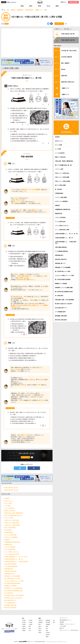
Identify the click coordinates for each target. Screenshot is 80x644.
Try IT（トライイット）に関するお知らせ (69, 630)
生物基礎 (48, 624)
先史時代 (7, 498)
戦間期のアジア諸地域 (11, 586)
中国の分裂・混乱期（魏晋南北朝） (14, 513)
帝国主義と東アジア (10, 574)
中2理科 (30, 622)
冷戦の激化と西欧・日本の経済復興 (14, 595)
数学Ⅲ (40, 628)
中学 (23, 618)
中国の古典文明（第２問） (12, 490)
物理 (47, 626)
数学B (40, 633)
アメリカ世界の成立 (10, 549)
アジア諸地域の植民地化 (11, 566)
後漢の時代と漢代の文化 (68, 82)
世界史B (48, 635)
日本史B (48, 633)
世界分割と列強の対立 (11, 571)
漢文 (54, 622)
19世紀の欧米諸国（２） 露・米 (14, 559)
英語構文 (41, 622)
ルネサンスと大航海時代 (11, 537)
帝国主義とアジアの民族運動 (12, 576)
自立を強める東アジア (11, 600)
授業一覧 (62, 628)
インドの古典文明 (9, 508)
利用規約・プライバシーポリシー (67, 624)
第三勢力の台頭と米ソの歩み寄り (13, 598)
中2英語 (24, 622)
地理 (30, 626)
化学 (47, 628)
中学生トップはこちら (11, 2)
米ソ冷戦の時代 (9, 593)
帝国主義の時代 (9, 569)
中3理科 (30, 624)
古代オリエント (9, 501)
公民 (30, 631)
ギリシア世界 (8, 503)
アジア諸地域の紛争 (10, 603)
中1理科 (30, 620)
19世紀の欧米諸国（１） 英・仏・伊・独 (16, 557)
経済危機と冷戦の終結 (11, 605)
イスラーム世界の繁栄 (11, 535)
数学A (40, 631)
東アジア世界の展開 (10, 527)
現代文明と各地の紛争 (11, 607)
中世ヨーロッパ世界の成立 (12, 520)
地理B (47, 637)
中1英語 (24, 620)
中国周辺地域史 (9, 532)
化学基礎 (48, 622)
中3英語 (24, 624)
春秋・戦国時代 (65, 63)
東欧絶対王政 (8, 544)
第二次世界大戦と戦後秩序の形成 (13, 591)
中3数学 (24, 631)
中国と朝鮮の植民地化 (11, 564)
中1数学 (24, 626)
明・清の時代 (8, 530)
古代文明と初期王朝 (67, 57)
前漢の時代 (64, 76)
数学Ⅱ (40, 626)
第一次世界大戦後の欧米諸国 (12, 583)
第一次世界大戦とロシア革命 (12, 578)
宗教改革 (7, 540)
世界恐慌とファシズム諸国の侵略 (13, 588)
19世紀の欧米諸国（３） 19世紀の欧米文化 (17, 561)
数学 (31, 6)
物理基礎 (48, 620)
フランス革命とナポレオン (12, 552)
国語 (57, 6)
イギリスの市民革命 (10, 547)
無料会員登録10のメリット (66, 620)
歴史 (30, 628)
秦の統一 (64, 69)
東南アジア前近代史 (10, 510)
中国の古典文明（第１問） (12, 487)
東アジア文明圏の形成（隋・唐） (13, 515)
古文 (54, 620)
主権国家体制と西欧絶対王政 (12, 542)
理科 (40, 6)
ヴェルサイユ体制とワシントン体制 (14, 581)
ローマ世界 (8, 506)
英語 (22, 6)
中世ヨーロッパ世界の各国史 (12, 525)
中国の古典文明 (57, 46)
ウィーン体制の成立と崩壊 (12, 554)
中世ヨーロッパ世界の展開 (12, 523)
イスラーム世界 (9, 518)
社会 (49, 6)
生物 (47, 631)
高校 (40, 618)
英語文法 (41, 620)
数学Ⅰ (40, 624)
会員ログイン (64, 2)
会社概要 (62, 622)
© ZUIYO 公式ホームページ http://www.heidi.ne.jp (29, 642)
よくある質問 (63, 626)
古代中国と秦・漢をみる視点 (69, 51)
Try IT (40, 2)
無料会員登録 (73, 2)
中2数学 (24, 628)
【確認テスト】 (65, 88)
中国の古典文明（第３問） (68, 40)
